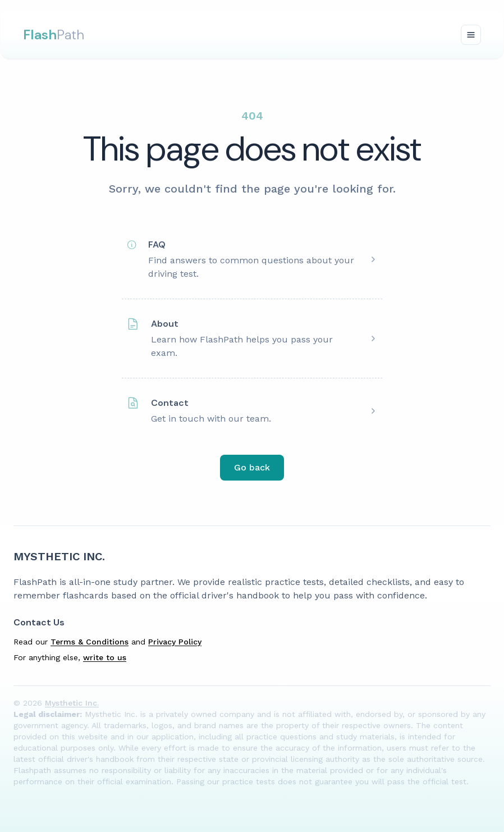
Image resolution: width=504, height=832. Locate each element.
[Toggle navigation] (471, 35)
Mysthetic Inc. (72, 703)
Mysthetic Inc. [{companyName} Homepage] (59, 556)
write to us (105, 657)
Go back (252, 467)
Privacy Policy (175, 642)
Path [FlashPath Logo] (54, 35)
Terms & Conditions (90, 642)
